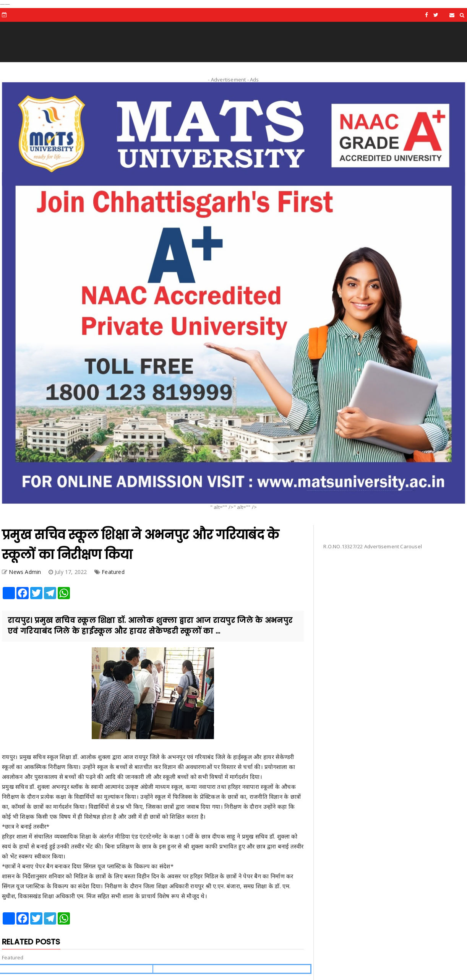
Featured (113, 572)
